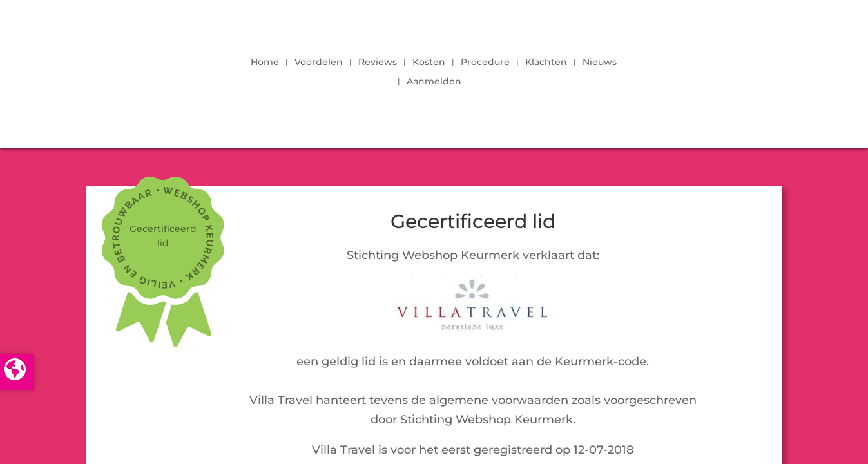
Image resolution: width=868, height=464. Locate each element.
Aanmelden (434, 82)
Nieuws (600, 63)
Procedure (485, 63)
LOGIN (746, 68)
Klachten (546, 63)
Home (265, 63)
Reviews (378, 63)
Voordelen (319, 63)
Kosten (429, 63)
